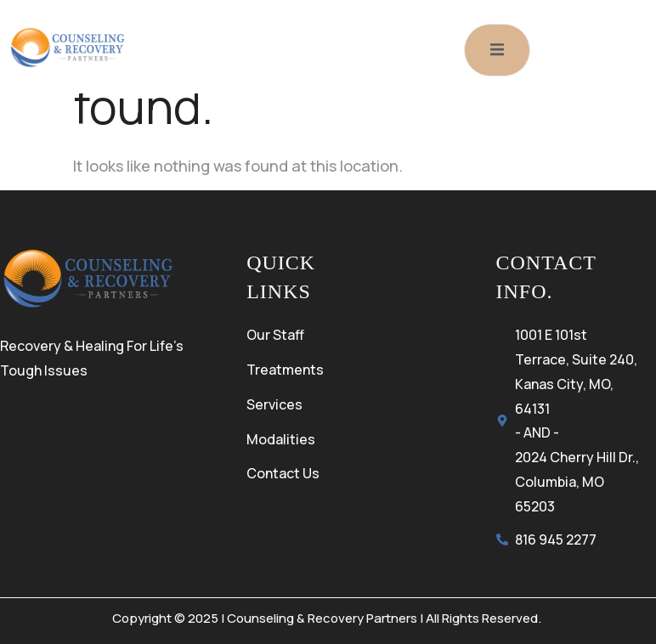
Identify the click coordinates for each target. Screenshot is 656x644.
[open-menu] (497, 50)
